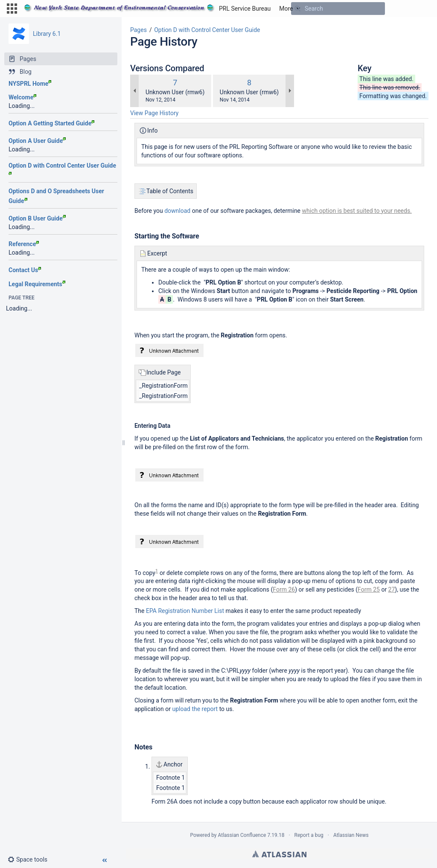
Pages (138, 30)
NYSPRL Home (30, 84)
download (177, 211)
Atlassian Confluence (242, 835)
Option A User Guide (37, 141)
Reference (24, 244)
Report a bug (309, 835)
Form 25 (369, 589)
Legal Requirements (37, 284)
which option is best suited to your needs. (357, 211)
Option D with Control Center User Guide (207, 30)
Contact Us (25, 270)
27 (392, 589)
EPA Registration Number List (185, 611)
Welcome (22, 97)
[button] (12, 9)
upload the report (195, 709)
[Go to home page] (147, 9)
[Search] (297, 9)
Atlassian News (351, 835)
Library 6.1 (47, 34)
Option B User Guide (37, 218)
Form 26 (284, 589)
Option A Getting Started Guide (51, 123)
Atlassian (279, 854)
